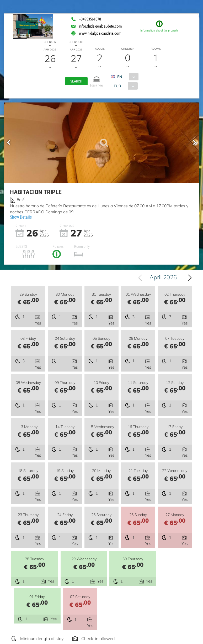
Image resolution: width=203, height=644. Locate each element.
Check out (76, 42)
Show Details (21, 217)
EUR (117, 86)
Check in (50, 42)
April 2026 (165, 278)
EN (120, 77)
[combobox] (127, 77)
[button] (76, 81)
